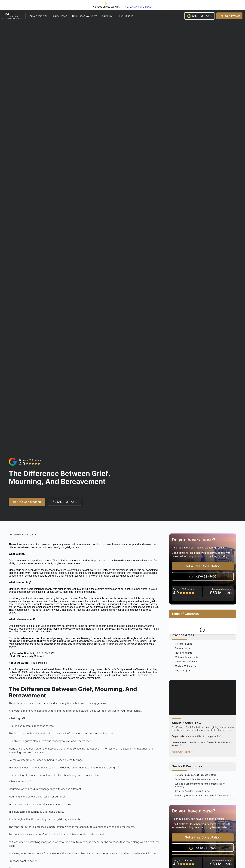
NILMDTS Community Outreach (27, 656)
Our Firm (107, 16)
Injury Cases (60, 16)
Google (23, 460)
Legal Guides (125, 16)
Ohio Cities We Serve (85, 16)
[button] (229, 16)
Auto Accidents (38, 16)
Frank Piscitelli (39, 663)
